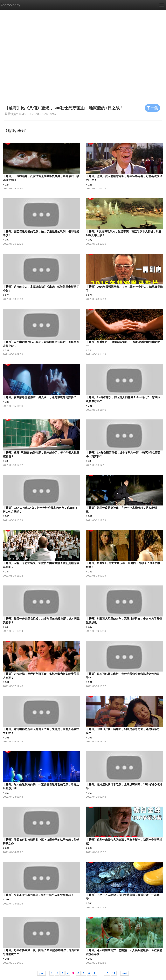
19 (114, 973)
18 (107, 973)
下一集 (152, 108)
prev (41, 973)
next (124, 973)
